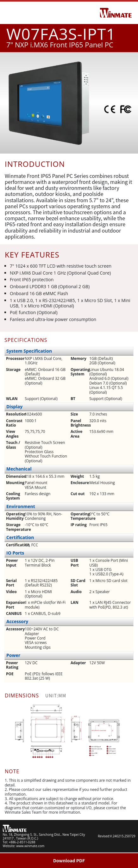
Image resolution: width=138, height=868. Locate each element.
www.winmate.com (30, 846)
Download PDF (69, 860)
